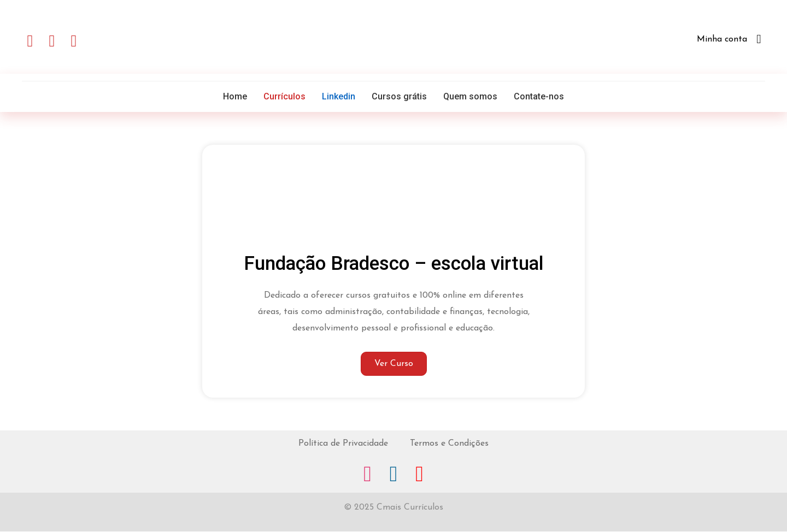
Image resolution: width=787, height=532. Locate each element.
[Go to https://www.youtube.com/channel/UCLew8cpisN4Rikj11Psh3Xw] (421, 475)
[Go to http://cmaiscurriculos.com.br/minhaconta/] (660, 41)
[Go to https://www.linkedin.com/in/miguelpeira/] (393, 475)
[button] (30, 41)
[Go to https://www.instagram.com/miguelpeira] (366, 475)
